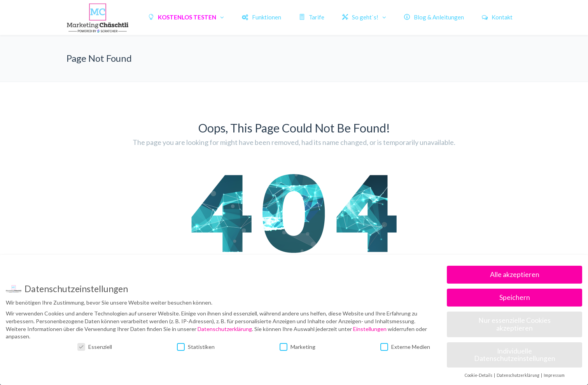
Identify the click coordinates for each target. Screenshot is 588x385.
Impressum (554, 375)
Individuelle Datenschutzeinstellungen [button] (515, 355)
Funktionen (262, 17)
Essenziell (95, 347)
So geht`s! (360, 17)
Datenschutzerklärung (225, 329)
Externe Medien (405, 347)
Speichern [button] (515, 297)
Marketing (297, 347)
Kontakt (497, 17)
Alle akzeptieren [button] (515, 274)
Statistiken (196, 347)
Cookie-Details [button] (479, 375)
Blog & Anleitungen (434, 17)
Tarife (312, 17)
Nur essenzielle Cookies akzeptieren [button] (514, 324)
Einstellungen (370, 329)
